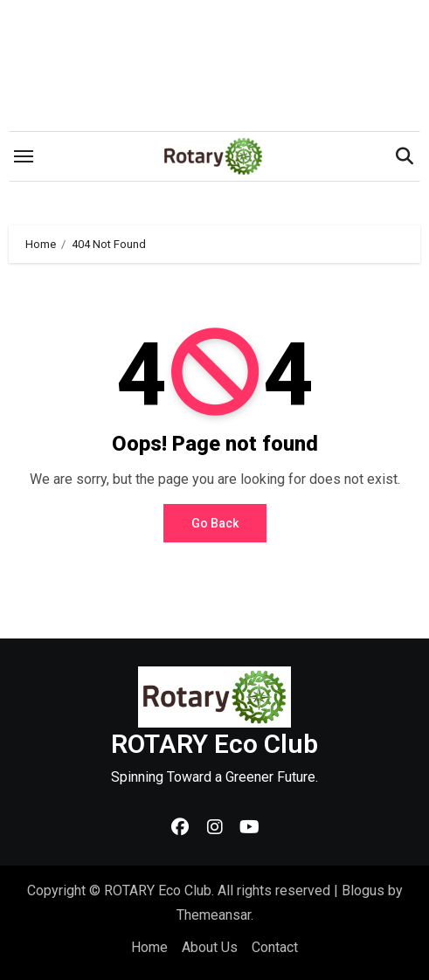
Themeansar (214, 915)
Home (149, 947)
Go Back (215, 523)
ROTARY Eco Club (214, 744)
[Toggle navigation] (24, 156)
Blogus (363, 890)
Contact (275, 947)
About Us (210, 947)
